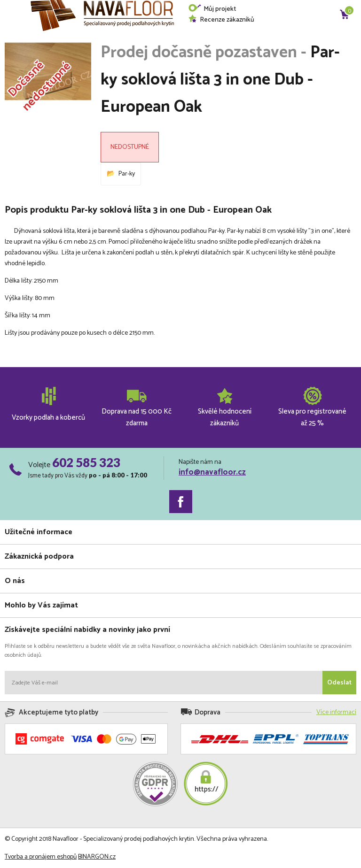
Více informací (336, 712)
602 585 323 (86, 462)
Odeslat (339, 683)
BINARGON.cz (97, 857)
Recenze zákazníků (221, 20)
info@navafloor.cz (212, 472)
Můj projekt (212, 9)
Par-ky (127, 174)
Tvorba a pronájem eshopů (41, 857)
